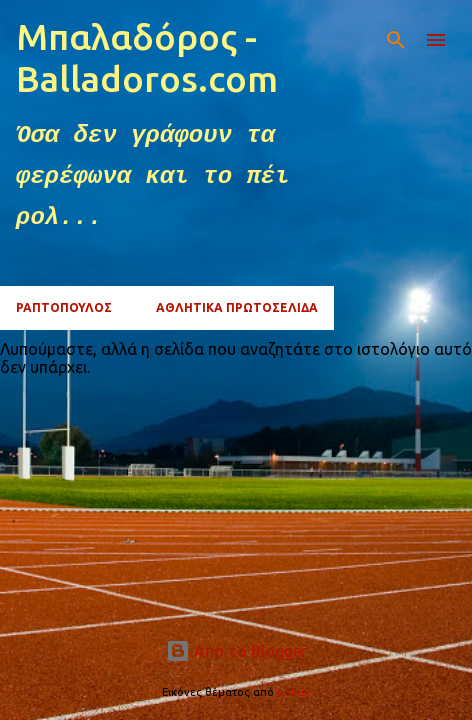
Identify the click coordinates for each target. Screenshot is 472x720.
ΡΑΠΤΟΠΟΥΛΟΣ (64, 307)
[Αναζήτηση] (396, 40)
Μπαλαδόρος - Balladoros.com (147, 57)
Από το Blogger (236, 651)
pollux (293, 692)
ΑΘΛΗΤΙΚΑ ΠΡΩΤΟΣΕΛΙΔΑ (237, 307)
